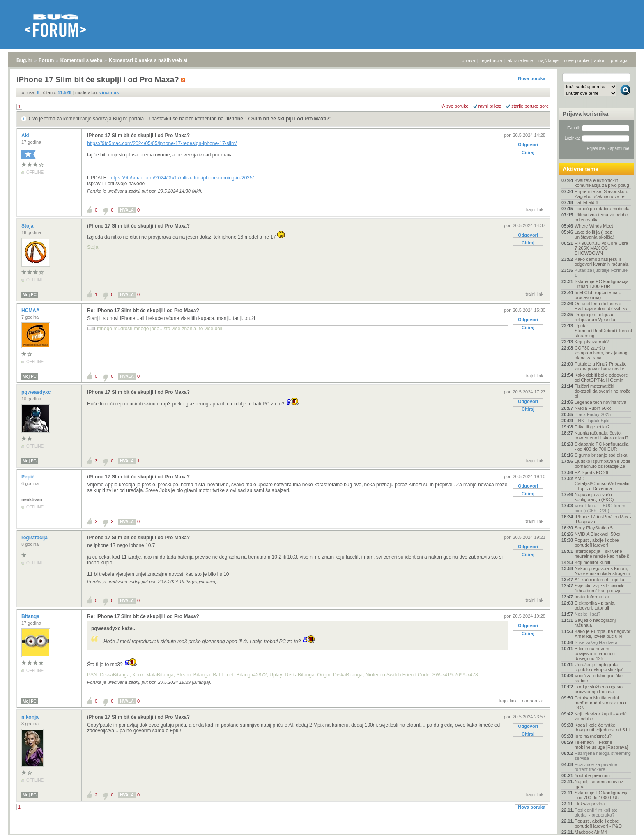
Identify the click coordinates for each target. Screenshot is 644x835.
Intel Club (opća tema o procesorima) (598, 295)
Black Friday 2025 (593, 414)
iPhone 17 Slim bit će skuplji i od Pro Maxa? (278, 119)
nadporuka (533, 701)
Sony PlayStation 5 (594, 528)
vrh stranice (622, 823)
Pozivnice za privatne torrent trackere (596, 767)
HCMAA (31, 311)
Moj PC (30, 295)
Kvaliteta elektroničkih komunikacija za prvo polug (602, 183)
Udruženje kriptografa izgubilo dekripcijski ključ (599, 667)
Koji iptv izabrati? (592, 342)
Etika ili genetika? (592, 427)
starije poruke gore (530, 106)
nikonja (31, 717)
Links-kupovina (590, 804)
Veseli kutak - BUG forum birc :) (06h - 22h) (600, 508)
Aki (26, 136)
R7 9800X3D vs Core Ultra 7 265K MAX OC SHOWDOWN (601, 248)
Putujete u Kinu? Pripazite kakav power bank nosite (601, 366)
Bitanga (31, 616)
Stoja (28, 226)
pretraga (619, 60)
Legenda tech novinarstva (600, 402)
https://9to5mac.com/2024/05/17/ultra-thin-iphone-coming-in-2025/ (182, 178)
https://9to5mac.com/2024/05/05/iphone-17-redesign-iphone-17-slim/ (162, 143)
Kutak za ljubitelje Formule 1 (601, 273)
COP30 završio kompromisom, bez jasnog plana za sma (601, 353)
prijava (468, 60)
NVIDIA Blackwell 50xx (597, 534)
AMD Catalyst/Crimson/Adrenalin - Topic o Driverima (602, 483)
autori (600, 60)
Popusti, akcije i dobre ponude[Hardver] (597, 543)
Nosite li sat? (588, 614)
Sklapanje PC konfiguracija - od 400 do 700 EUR (601, 446)
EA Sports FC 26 (591, 472)
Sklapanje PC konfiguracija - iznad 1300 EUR (601, 284)
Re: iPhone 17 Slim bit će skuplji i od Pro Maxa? (143, 311)
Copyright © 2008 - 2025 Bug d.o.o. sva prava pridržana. (322, 833)
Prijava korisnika (585, 114)
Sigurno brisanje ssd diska (601, 455)
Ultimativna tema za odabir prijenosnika (601, 217)
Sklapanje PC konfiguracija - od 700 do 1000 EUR (601, 795)
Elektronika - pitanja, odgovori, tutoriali (595, 605)
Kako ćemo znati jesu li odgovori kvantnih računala (601, 262)
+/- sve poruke (454, 106)
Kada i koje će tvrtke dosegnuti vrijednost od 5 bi (602, 727)
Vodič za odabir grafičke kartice (599, 678)
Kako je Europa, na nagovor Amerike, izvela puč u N (603, 634)
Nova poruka (532, 78)
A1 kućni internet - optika (599, 580)
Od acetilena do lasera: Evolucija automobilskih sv (601, 306)
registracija (491, 60)
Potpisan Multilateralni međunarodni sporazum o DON (600, 703)
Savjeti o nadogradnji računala (596, 623)
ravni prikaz (490, 106)
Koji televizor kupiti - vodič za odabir (601, 716)
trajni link (535, 209)
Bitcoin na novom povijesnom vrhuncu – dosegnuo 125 (597, 653)
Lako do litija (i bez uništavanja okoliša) (595, 235)
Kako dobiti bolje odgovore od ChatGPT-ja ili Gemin (601, 377)
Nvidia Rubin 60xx (593, 408)
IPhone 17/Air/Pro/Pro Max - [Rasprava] (603, 519)
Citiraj (528, 152)
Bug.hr (24, 60)
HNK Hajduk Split (592, 421)
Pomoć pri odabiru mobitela (602, 209)
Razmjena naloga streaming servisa (603, 756)
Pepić (29, 477)
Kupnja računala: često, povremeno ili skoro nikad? (601, 435)
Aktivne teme (581, 169)
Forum (46, 60)
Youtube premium (592, 775)
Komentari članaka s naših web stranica (155, 60)
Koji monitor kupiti (592, 562)
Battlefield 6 (586, 202)
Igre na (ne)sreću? (593, 736)
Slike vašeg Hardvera (596, 642)
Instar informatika (592, 597)
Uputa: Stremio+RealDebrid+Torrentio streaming (603, 331)
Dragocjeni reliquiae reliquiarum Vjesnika (595, 317)
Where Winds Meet (594, 226)
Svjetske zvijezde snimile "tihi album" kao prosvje (600, 588)
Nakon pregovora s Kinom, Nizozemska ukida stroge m (602, 571)
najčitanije (549, 60)
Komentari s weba (82, 60)
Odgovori (528, 145)
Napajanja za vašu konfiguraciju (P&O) (594, 497)
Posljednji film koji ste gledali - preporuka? (596, 812)
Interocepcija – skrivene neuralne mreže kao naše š (602, 554)
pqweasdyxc (37, 392)
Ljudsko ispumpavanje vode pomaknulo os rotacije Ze (603, 464)
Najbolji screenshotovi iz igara (599, 784)
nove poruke (576, 60)
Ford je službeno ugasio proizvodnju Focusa (599, 689)
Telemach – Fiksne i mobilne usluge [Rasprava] (601, 745)
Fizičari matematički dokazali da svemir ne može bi (603, 391)
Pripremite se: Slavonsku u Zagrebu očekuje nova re (601, 194)
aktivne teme (520, 60)
